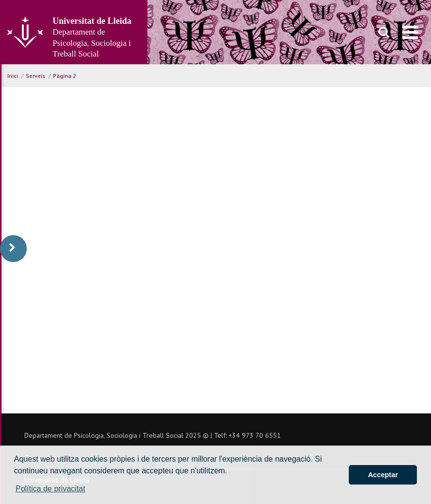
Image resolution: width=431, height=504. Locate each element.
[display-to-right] (13, 249)
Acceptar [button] (383, 475)
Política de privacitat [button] (50, 489)
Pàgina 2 (65, 76)
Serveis (36, 76)
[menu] (410, 32)
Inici (13, 76)
